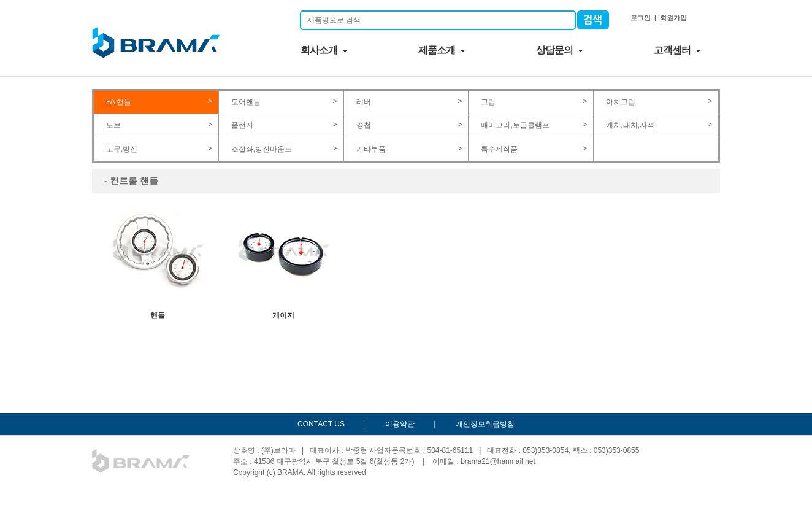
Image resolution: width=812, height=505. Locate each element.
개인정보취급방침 (485, 424)
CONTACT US (321, 424)
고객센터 (672, 50)
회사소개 (319, 50)
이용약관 (400, 424)
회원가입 (673, 18)
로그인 (641, 18)
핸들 (158, 260)
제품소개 (437, 50)
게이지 (284, 260)
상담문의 (554, 50)
